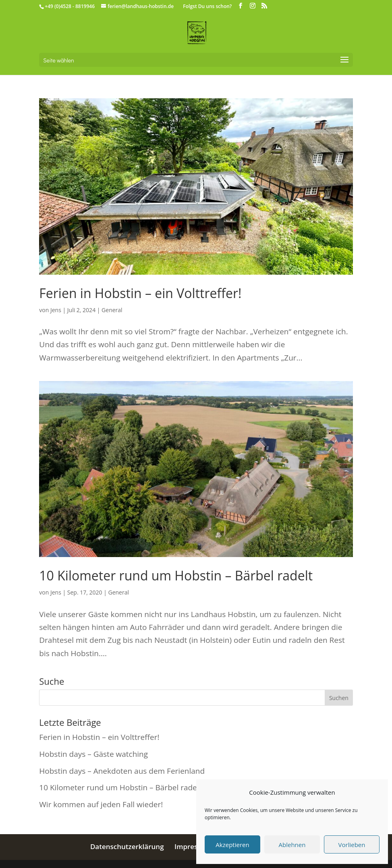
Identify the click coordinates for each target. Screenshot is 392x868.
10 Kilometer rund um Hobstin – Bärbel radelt (176, 575)
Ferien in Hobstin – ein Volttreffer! (140, 293)
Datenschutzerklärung (127, 846)
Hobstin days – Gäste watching (93, 754)
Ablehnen (292, 845)
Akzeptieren (232, 845)
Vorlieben (352, 845)
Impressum (193, 846)
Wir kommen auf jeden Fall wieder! (101, 804)
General (112, 310)
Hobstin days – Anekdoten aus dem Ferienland (122, 771)
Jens (56, 310)
